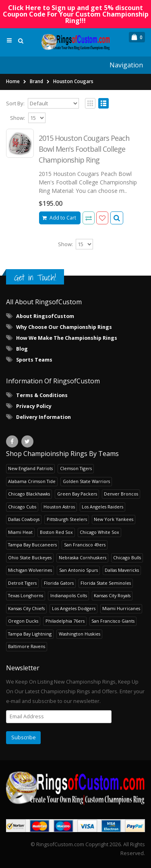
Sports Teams (34, 360)
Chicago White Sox (99, 532)
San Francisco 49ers (85, 545)
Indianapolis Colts (69, 595)
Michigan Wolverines (30, 570)
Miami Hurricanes (121, 608)
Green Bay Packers (77, 494)
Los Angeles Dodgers (74, 608)
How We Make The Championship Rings (67, 338)
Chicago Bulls (127, 557)
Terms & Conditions (42, 395)
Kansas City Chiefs (26, 608)
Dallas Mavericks (122, 570)
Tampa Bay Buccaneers (32, 545)
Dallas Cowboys (24, 519)
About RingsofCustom (45, 316)
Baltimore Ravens (27, 646)
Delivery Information (43, 417)
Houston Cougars (73, 81)
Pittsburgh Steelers (67, 519)
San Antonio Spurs (79, 570)
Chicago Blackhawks (29, 494)
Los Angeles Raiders (102, 507)
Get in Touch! (35, 277)
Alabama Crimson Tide (32, 481)
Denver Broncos (121, 494)
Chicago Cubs (22, 507)
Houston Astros (59, 507)
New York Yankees (114, 519)
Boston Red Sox (56, 532)
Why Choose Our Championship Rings (64, 327)
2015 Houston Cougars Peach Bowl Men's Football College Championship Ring (84, 149)
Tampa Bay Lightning (30, 634)
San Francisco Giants (113, 621)
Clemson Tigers (76, 468)
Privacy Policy (34, 406)
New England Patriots (30, 468)
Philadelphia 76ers (65, 621)
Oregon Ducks (23, 621)
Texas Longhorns (26, 595)
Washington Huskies (80, 634)
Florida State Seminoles (106, 583)
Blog (22, 349)
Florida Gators (59, 583)
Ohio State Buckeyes (30, 557)
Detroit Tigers (22, 583)
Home (13, 81)
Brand (36, 81)
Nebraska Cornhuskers (83, 557)
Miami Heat (20, 532)
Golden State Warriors (86, 481)
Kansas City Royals (112, 595)
